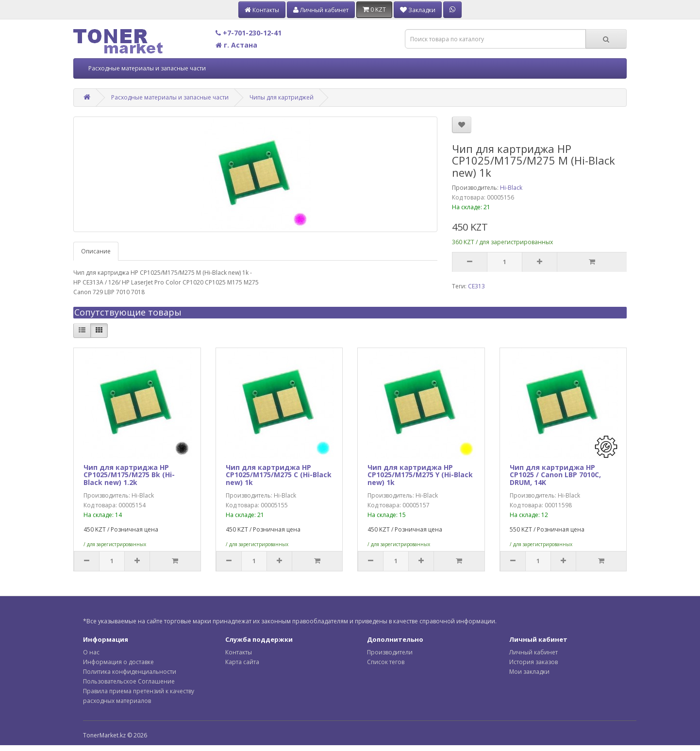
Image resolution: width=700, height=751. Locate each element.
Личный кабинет (533, 652)
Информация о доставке (118, 662)
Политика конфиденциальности (130, 672)
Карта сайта (242, 662)
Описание (96, 251)
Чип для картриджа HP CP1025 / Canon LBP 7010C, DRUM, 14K (555, 475)
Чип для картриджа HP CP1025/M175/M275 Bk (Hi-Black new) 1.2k (129, 475)
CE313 (476, 286)
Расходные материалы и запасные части (147, 68)
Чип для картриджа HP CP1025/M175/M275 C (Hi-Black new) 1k (279, 475)
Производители (390, 652)
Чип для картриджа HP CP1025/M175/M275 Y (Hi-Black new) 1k (420, 475)
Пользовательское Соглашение (129, 681)
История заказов (533, 662)
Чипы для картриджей (282, 97)
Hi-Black (511, 188)
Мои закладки (529, 672)
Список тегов (386, 662)
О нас (91, 652)
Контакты (239, 652)
